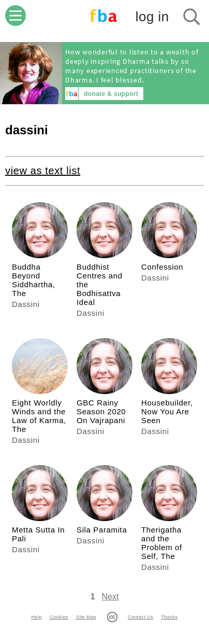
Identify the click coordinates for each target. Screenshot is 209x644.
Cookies (59, 617)
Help (37, 617)
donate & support (111, 94)
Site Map (86, 617)
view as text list (43, 171)
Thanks (169, 617)
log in (152, 17)
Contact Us (140, 617)
